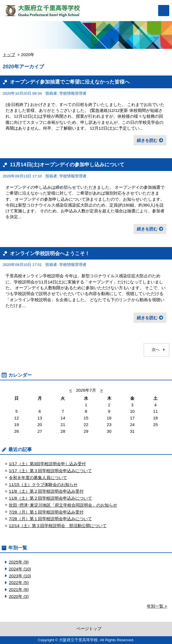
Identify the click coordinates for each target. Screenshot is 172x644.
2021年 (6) (19, 589)
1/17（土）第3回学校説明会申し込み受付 (47, 464)
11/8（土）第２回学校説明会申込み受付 (46, 491)
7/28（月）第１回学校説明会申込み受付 (46, 512)
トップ (9, 55)
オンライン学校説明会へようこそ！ (50, 253)
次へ (156, 350)
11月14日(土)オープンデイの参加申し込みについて (67, 164)
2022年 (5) (19, 583)
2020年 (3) (19, 596)
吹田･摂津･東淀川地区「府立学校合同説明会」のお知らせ (63, 505)
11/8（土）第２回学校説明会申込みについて (50, 498)
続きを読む (147, 140)
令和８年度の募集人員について (38, 478)
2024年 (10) (20, 569)
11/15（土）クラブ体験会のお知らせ (43, 485)
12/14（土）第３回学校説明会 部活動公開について (58, 526)
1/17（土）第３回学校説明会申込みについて (50, 471)
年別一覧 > (157, 606)
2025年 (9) (19, 562)
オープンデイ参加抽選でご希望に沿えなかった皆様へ (70, 82)
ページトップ (89, 629)
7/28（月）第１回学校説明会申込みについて (50, 519)
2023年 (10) (20, 576)
